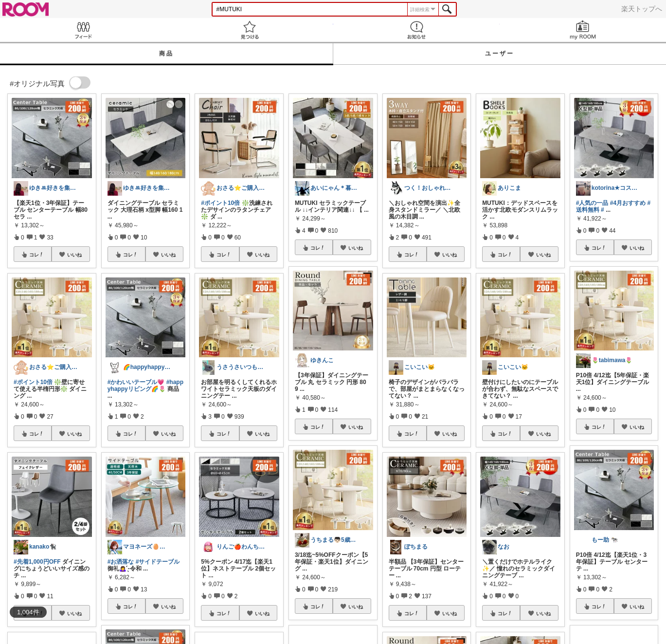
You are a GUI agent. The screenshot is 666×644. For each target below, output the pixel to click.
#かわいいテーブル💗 (136, 382)
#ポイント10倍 (33, 382)
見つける (250, 30)
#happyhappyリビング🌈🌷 (145, 386)
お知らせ (416, 30)
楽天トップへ (642, 9)
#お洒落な (121, 562)
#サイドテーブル (158, 562)
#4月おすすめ (628, 203)
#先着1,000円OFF (37, 562)
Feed (83, 30)
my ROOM (583, 30)
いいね (74, 255)
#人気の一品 (592, 203)
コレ (36, 255)
